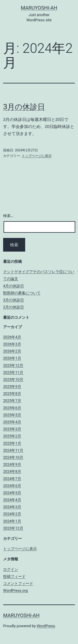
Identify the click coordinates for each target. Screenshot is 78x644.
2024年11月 (13, 450)
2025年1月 (12, 443)
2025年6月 (12, 408)
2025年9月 (12, 387)
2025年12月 (13, 365)
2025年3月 (12, 429)
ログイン (11, 569)
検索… (8, 216)
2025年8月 (12, 394)
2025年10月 (13, 379)
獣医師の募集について (22, 293)
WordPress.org (15, 590)
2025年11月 (13, 372)
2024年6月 (12, 486)
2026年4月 (12, 337)
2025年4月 (12, 422)
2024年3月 (12, 507)
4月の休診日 (14, 286)
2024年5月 (12, 493)
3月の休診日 (24, 107)
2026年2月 (12, 351)
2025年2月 (12, 436)
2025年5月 (12, 415)
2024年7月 (12, 479)
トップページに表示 (37, 156)
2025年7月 (12, 401)
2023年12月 (13, 528)
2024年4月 (12, 500)
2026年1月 (12, 358)
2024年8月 (12, 471)
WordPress (46, 626)
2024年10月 (13, 457)
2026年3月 (12, 344)
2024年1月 (12, 521)
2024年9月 (12, 464)
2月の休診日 (14, 307)
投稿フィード (14, 576)
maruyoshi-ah (39, 8)
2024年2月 (12, 514)
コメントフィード (18, 583)
